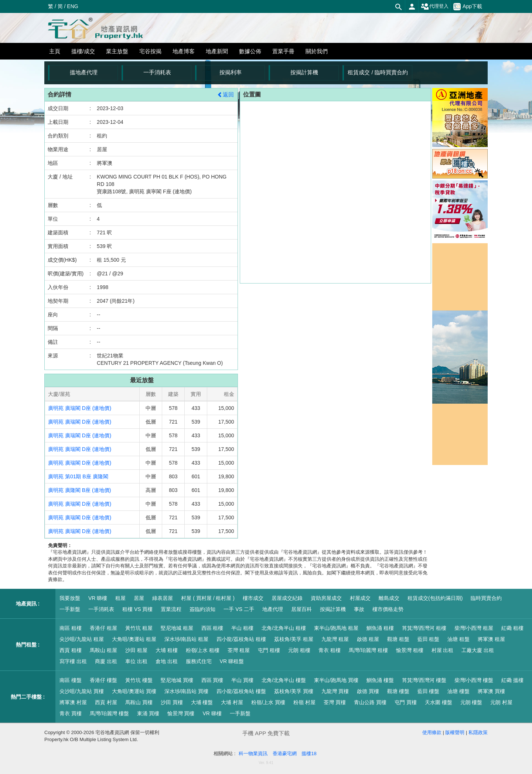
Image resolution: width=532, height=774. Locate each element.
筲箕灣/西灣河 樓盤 (424, 680)
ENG (72, 6)
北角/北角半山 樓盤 (284, 680)
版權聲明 (455, 732)
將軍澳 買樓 (491, 691)
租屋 (120, 598)
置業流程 (171, 609)
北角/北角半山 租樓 (284, 628)
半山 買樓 (242, 680)
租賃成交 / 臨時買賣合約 (378, 72)
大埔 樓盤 (202, 702)
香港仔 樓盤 (103, 680)
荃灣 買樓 (335, 702)
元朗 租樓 (299, 650)
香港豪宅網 (285, 753)
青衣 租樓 (330, 650)
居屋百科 (301, 609)
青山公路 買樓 (370, 702)
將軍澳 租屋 (491, 639)
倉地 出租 (167, 661)
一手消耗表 (157, 72)
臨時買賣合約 (486, 598)
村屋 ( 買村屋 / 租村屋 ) (208, 598)
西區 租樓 (212, 628)
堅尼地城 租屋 (177, 628)
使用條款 (432, 732)
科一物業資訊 (253, 753)
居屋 (139, 598)
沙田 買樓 (172, 702)
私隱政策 (478, 732)
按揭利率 (231, 72)
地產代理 (273, 609)
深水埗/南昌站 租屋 (187, 639)
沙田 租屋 (136, 650)
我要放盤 (70, 598)
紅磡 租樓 (512, 628)
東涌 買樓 (148, 713)
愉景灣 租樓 (410, 650)
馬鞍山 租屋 (103, 650)
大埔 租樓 (167, 650)
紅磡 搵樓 (512, 680)
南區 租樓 (71, 628)
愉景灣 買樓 (181, 713)
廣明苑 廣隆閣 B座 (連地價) (79, 490)
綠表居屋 (163, 598)
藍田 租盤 (429, 639)
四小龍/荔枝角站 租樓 (241, 639)
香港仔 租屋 (103, 628)
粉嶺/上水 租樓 (203, 650)
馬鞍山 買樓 (139, 702)
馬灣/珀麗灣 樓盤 (109, 713)
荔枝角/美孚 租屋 (294, 639)
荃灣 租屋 (239, 650)
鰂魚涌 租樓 (380, 628)
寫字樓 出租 (73, 661)
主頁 (55, 51)
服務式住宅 (199, 661)
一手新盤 (70, 609)
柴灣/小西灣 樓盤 (474, 680)
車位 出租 (136, 661)
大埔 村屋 (232, 702)
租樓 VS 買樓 (137, 609)
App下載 (468, 7)
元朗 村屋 (501, 702)
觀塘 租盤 (398, 639)
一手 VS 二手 (239, 609)
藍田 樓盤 (429, 691)
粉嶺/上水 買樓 (268, 702)
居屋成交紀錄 (287, 598)
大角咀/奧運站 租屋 (134, 639)
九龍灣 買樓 (335, 691)
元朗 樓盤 (471, 702)
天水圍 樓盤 (439, 702)
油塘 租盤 (458, 639)
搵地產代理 (84, 72)
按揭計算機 (304, 72)
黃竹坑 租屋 (139, 628)
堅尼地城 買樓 (177, 680)
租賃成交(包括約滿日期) (435, 598)
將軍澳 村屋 (73, 702)
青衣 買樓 (71, 713)
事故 (359, 609)
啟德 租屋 (368, 639)
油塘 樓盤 (458, 691)
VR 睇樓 (98, 598)
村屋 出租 (443, 650)
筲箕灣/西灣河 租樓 (424, 628)
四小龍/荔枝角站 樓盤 (241, 691)
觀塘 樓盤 (398, 691)
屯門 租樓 (269, 650)
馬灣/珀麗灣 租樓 (368, 650)
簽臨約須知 (202, 609)
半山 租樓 (242, 628)
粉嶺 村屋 (304, 702)
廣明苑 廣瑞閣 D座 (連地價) (80, 408)
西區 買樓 (212, 680)
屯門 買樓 (406, 702)
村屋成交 (360, 598)
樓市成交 (253, 598)
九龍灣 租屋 (335, 639)
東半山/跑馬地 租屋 (336, 628)
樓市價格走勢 (388, 609)
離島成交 (389, 598)
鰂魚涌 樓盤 (380, 680)
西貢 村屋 (106, 702)
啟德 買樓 (368, 691)
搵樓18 (309, 753)
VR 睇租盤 (232, 661)
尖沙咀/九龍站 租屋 (82, 639)
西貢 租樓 (71, 650)
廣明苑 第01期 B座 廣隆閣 (78, 476)
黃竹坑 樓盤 (139, 680)
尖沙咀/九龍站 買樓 (82, 691)
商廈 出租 (106, 661)
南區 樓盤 (71, 680)
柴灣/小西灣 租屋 (474, 628)
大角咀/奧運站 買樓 (134, 691)
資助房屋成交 (326, 598)
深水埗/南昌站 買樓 (187, 691)
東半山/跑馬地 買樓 (336, 680)
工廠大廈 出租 (478, 650)
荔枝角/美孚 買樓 (294, 691)
